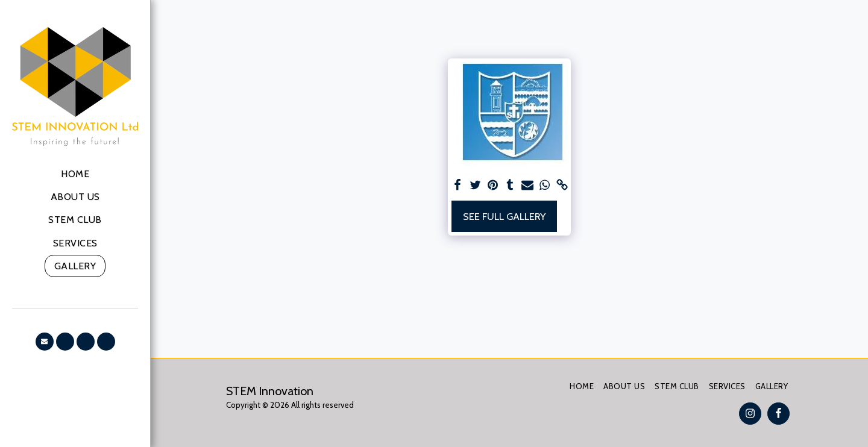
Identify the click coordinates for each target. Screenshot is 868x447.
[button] (45, 342)
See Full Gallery (504, 216)
